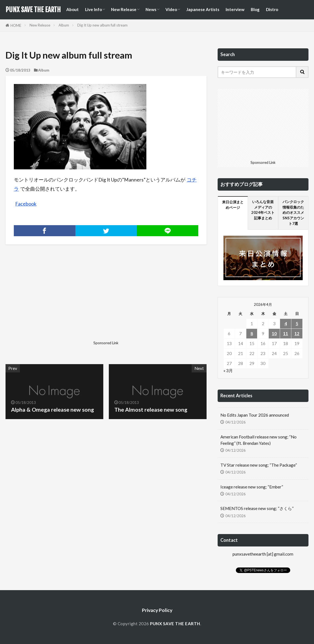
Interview (235, 9)
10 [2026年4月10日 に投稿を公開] (274, 333)
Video (171, 9)
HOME (16, 25)
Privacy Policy (157, 610)
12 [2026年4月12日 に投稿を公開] (297, 333)
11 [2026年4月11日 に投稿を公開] (286, 333)
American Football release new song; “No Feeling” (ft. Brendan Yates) (258, 440)
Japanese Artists (203, 9)
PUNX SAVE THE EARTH (33, 10)
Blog (255, 9)
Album (64, 25)
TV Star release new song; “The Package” (259, 465)
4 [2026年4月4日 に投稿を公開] (286, 324)
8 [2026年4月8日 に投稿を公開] (252, 333)
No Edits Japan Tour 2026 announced (255, 415)
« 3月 (228, 370)
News (151, 9)
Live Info (93, 9)
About (72, 9)
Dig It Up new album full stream (102, 25)
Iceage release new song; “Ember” (252, 487)
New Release (124, 9)
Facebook (26, 204)
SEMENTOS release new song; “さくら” (257, 508)
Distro (272, 9)
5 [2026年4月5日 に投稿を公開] (297, 324)
